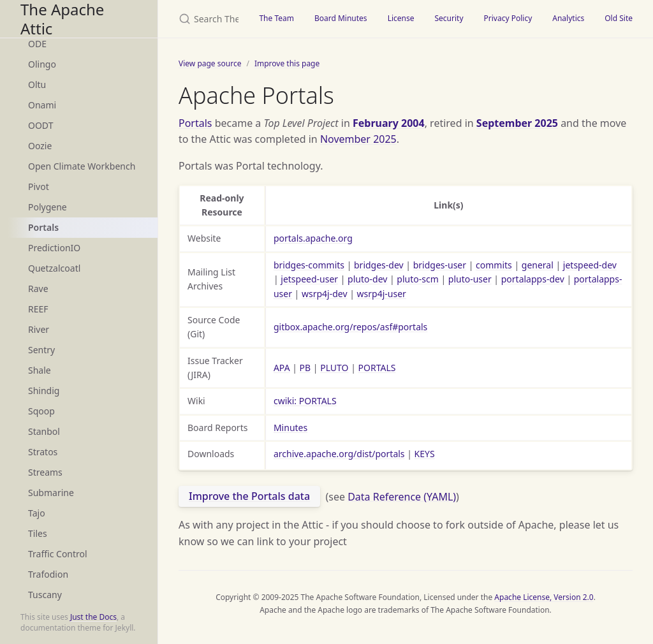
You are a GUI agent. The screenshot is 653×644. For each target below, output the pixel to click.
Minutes (290, 428)
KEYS (425, 454)
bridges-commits (309, 265)
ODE (37, 44)
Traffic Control (58, 554)
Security (449, 18)
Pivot (39, 187)
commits (494, 265)
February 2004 (389, 123)
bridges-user (440, 265)
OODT (40, 125)
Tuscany (45, 595)
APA (282, 368)
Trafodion (48, 574)
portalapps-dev (533, 279)
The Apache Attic (62, 19)
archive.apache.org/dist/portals (339, 454)
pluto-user (470, 279)
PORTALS (377, 368)
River (39, 329)
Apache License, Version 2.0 (544, 597)
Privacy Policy (508, 18)
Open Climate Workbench (82, 166)
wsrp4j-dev (325, 294)
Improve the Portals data (249, 496)
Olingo (42, 64)
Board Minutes (341, 18)
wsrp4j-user (382, 294)
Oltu (37, 84)
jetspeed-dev (590, 265)
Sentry (41, 350)
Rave (38, 289)
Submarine (51, 493)
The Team (276, 18)
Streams (45, 472)
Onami (42, 105)
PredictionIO (54, 248)
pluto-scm (417, 279)
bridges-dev (379, 265)
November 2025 (358, 139)
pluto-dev (367, 279)
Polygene (48, 207)
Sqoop (41, 411)
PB (305, 368)
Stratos (43, 452)
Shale (40, 370)
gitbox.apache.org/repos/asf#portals (350, 327)
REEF (38, 309)
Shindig (44, 391)
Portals (43, 227)
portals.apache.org (313, 238)
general (538, 265)
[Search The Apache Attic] (203, 19)
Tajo (37, 513)
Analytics (568, 18)
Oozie (40, 146)
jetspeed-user (309, 279)
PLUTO (334, 368)
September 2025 (517, 123)
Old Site (619, 18)
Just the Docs (93, 617)
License (401, 18)
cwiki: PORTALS (305, 401)
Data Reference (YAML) (402, 496)
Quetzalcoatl (54, 268)
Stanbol (44, 431)
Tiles (38, 533)
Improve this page (287, 63)
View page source (210, 63)
